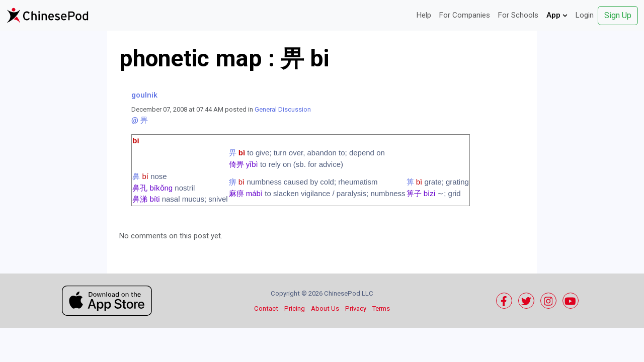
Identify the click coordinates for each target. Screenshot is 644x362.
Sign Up (618, 15)
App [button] (557, 15)
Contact (266, 308)
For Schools (518, 15)
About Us (325, 308)
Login (585, 15)
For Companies (465, 15)
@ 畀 (140, 120)
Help (424, 15)
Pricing (295, 308)
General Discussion (283, 109)
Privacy (356, 308)
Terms (381, 308)
